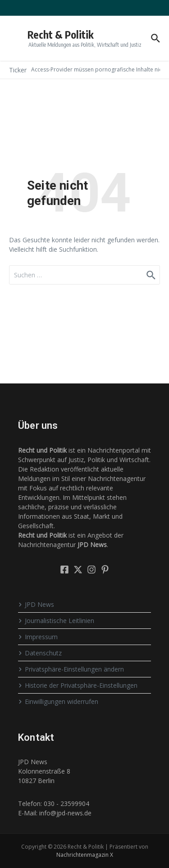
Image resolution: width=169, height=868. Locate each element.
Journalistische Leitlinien (56, 621)
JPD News (36, 604)
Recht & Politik (61, 34)
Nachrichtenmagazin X (85, 855)
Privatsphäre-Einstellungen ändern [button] (71, 669)
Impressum (38, 637)
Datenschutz (40, 653)
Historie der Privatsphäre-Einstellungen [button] (78, 685)
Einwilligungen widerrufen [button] (58, 701)
